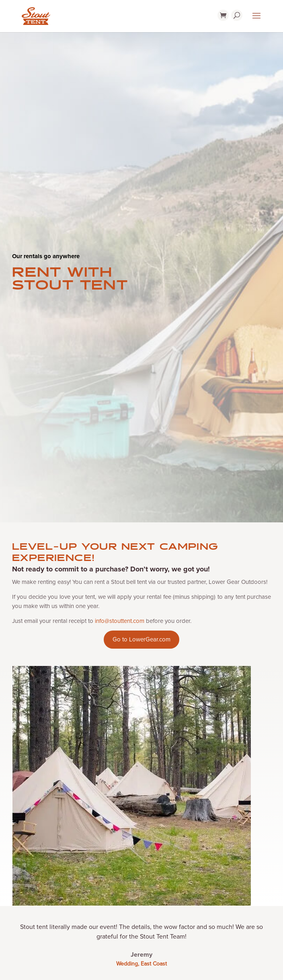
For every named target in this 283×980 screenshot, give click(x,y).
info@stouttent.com (120, 621)
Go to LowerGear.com (141, 639)
